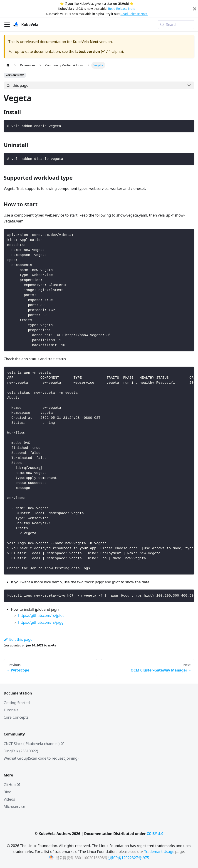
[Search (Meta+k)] (176, 25)
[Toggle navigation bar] (7, 25)
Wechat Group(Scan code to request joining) (41, 758)
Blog (7, 792)
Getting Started (17, 703)
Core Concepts (16, 717)
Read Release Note (122, 9)
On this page (17, 85)
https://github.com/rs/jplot (41, 615)
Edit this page (18, 639)
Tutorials (11, 710)
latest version (88, 51)
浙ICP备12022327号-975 (129, 858)
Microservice (14, 807)
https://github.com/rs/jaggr (42, 622)
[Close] (195, 9)
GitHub (123, 4)
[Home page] (8, 65)
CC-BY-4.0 (155, 834)
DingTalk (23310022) (21, 751)
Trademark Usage (159, 852)
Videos (9, 799)
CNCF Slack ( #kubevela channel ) (34, 744)
